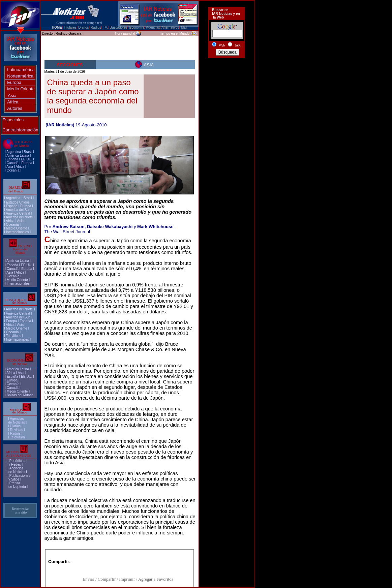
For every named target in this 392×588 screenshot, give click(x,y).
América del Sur (18, 210)
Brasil (28, 198)
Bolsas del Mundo (20, 395)
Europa (14, 82)
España (12, 159)
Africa (13, 102)
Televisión (18, 437)
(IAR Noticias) (60, 125)
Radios (15, 434)
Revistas (17, 430)
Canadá (13, 163)
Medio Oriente (21, 89)
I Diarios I (16, 426)
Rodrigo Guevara (68, 34)
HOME (57, 27)
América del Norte (19, 217)
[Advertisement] (227, 85)
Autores (15, 108)
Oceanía (13, 170)
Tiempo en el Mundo (174, 34)
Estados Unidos (18, 202)
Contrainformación (20, 130)
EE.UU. (26, 159)
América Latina (18, 156)
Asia (12, 96)
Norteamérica (20, 76)
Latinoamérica (21, 70)
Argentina (14, 152)
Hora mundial (125, 34)
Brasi (27, 152)
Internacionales (18, 232)
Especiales (13, 120)
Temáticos (14, 336)
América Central (18, 213)
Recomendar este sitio (20, 510)
